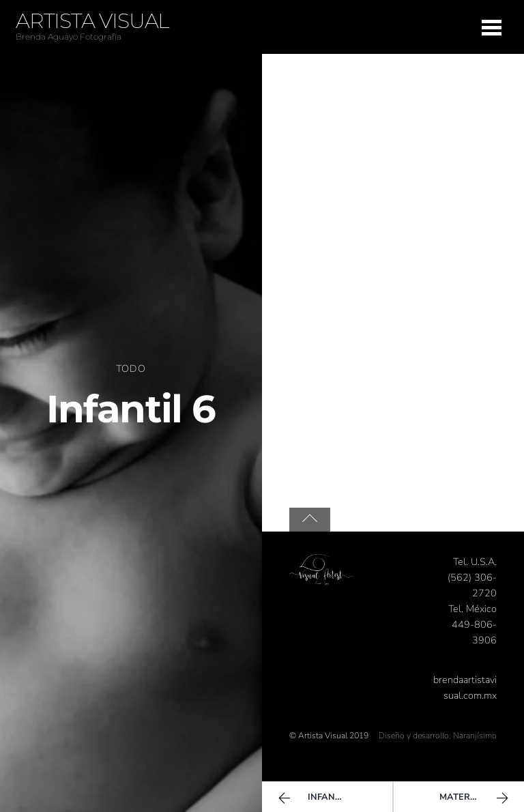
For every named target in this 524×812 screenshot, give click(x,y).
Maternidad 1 (476, 798)
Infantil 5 (315, 798)
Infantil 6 (131, 409)
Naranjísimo (475, 736)
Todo (131, 368)
